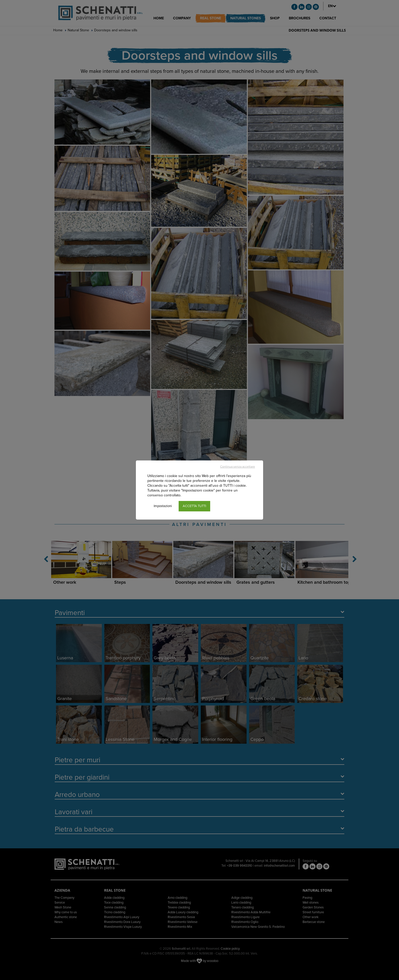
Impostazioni (163, 506)
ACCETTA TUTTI (194, 506)
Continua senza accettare (238, 467)
